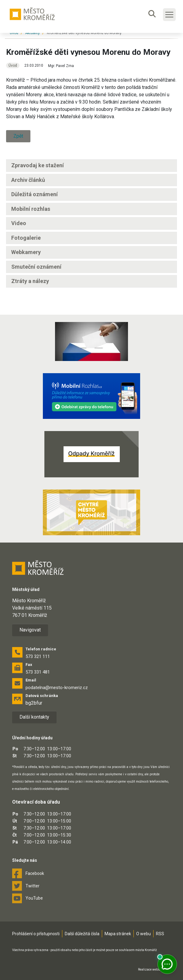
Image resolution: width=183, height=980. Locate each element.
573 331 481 (38, 672)
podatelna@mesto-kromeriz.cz (57, 688)
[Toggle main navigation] (169, 15)
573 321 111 (38, 656)
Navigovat (30, 630)
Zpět (18, 136)
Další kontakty (34, 717)
